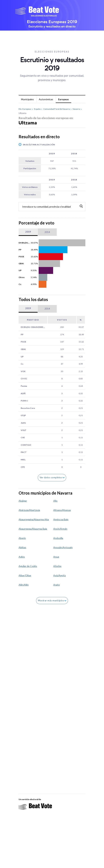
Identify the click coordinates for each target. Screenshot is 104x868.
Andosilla (58, 538)
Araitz (56, 585)
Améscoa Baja (61, 519)
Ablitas (22, 547)
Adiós (22, 557)
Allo (55, 501)
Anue (56, 557)
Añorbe (57, 566)
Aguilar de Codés (28, 566)
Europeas (63, 99)
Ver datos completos (52, 477)
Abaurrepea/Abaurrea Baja (33, 529)
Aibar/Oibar (25, 575)
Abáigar (23, 501)
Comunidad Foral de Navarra (57, 109)
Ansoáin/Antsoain (63, 547)
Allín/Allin (24, 585)
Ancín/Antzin (60, 529)
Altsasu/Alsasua (62, 510)
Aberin (22, 538)
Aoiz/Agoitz (60, 575)
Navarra (76, 109)
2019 (28, 232)
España (37, 109)
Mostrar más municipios (52, 600)
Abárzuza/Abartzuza (29, 510)
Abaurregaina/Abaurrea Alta (34, 519)
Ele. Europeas (25, 109)
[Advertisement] (44, 702)
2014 (47, 232)
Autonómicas (46, 99)
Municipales (27, 99)
